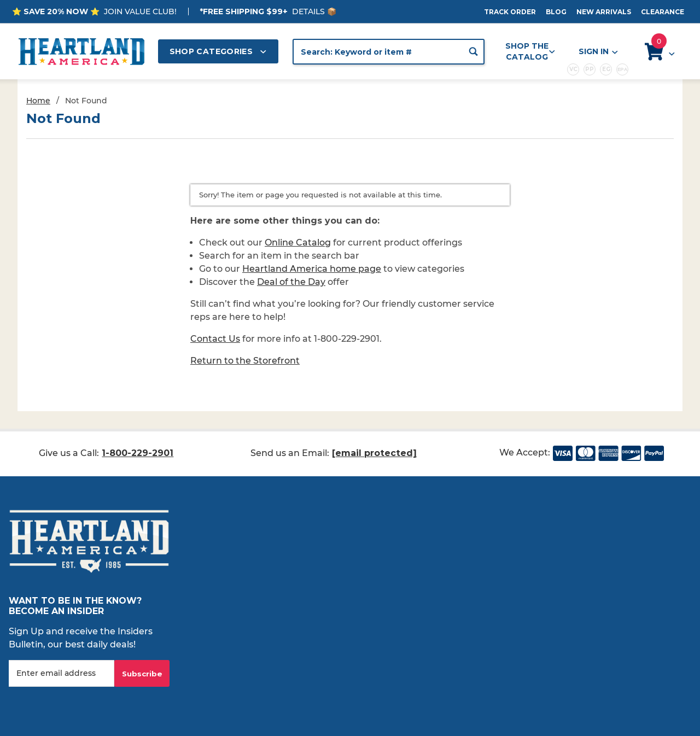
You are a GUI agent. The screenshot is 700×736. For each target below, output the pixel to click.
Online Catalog (298, 243)
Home (38, 101)
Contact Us (215, 339)
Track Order (510, 12)
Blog (556, 12)
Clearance (663, 12)
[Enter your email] (62, 673)
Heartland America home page (312, 269)
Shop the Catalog (530, 51)
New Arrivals (604, 12)
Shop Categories (218, 51)
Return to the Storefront (245, 361)
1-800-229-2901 (138, 453)
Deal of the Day (291, 282)
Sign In (598, 52)
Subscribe (142, 674)
